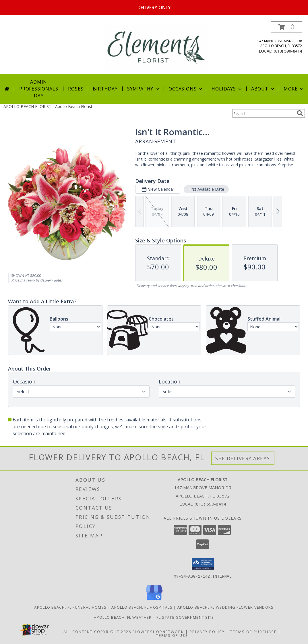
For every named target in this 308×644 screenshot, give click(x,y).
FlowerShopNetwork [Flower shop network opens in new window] (158, 631)
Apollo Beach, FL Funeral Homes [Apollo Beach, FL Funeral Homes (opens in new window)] (70, 607)
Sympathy (144, 89)
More (294, 89)
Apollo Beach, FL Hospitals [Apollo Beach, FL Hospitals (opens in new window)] (142, 607)
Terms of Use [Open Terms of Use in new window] (172, 635)
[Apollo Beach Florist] (156, 48)
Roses (76, 89)
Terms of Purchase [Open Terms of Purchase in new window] (253, 631)
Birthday (105, 89)
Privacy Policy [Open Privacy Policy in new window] (207, 631)
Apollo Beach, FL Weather (123, 617)
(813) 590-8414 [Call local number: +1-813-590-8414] (288, 51)
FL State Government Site (185, 617)
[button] (286, 27)
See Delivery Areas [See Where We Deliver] (243, 458)
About (263, 89)
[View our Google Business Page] (154, 600)
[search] (300, 113)
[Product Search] (264, 113)
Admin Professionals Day (39, 89)
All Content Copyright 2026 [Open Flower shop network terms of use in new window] (97, 631)
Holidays (227, 89)
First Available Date (206, 189)
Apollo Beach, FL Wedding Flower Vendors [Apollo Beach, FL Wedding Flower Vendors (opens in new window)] (226, 607)
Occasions (186, 89)
